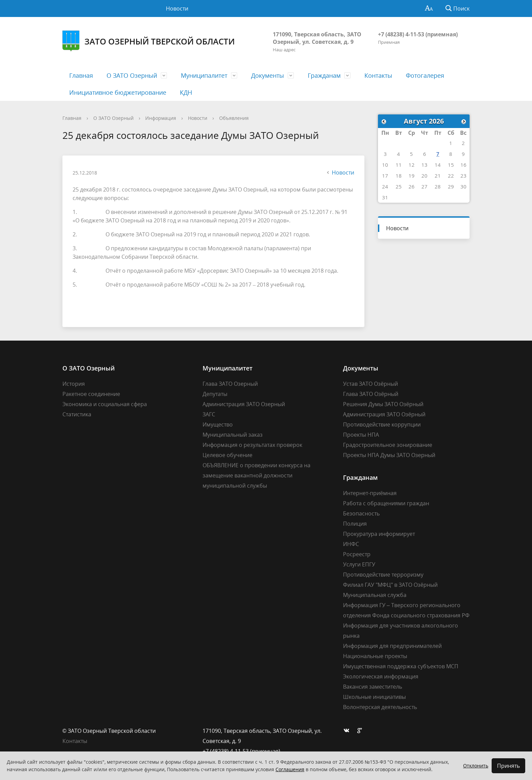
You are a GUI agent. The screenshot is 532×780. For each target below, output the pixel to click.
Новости (177, 8)
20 (424, 176)
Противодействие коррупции (382, 424)
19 (412, 176)
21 (438, 176)
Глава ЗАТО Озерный (230, 384)
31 (385, 197)
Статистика (77, 414)
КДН (186, 92)
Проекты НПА (361, 435)
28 (438, 186)
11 (399, 165)
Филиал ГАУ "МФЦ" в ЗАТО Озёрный (390, 585)
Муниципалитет (204, 75)
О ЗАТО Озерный (132, 75)
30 (463, 186)
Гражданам (324, 75)
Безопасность (361, 513)
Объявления (234, 118)
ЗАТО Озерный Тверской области (149, 41)
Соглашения (290, 769)
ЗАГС (209, 414)
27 (424, 186)
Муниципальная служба (375, 595)
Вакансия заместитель (373, 687)
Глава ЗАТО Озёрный (371, 394)
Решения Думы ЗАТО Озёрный (383, 404)
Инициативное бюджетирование (118, 92)
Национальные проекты (375, 656)
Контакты (378, 75)
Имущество (218, 424)
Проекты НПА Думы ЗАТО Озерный (389, 455)
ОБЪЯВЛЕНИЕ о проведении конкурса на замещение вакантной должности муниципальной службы (256, 475)
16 (463, 165)
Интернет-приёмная (370, 493)
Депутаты (215, 394)
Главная (81, 75)
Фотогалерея (425, 75)
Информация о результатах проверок (252, 445)
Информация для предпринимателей (392, 646)
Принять (508, 766)
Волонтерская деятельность (380, 707)
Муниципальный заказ (233, 435)
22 (451, 176)
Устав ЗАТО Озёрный (370, 384)
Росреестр (357, 554)
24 (385, 186)
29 (451, 186)
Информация (161, 118)
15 (451, 165)
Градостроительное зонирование (388, 445)
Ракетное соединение (91, 394)
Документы (268, 75)
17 (385, 176)
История (74, 384)
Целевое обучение (227, 455)
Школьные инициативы (374, 697)
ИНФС (351, 544)
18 (399, 176)
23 (463, 176)
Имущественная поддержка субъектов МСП (401, 666)
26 (412, 186)
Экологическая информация (381, 676)
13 (424, 165)
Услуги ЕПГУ (359, 564)
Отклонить (476, 766)
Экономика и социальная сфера (105, 404)
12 (412, 165)
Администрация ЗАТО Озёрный (384, 414)
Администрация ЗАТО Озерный (244, 404)
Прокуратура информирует (379, 534)
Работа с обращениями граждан (386, 503)
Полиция (355, 524)
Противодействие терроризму (383, 575)
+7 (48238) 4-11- (398, 34)
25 (399, 186)
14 (438, 165)
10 (385, 165)
